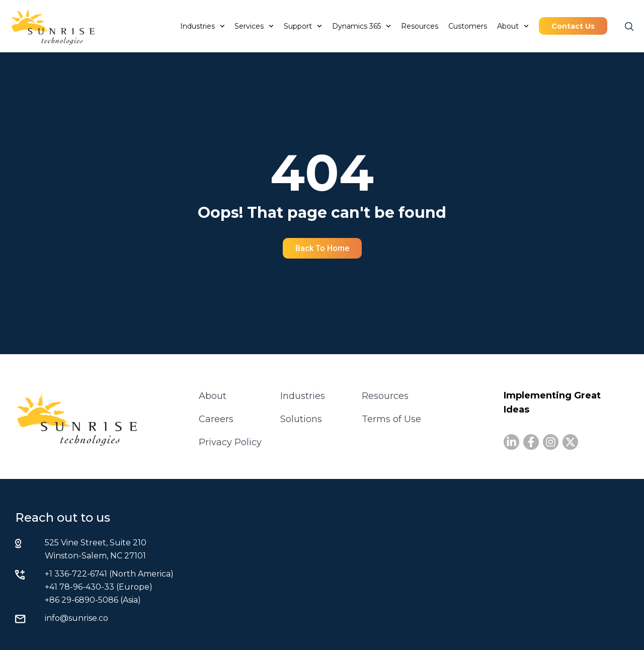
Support (303, 26)
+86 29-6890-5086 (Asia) (93, 600)
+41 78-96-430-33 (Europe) (99, 587)
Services (254, 26)
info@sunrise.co (76, 618)
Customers (468, 26)
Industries (203, 26)
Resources (420, 26)
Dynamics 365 (361, 26)
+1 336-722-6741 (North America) (109, 574)
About (513, 26)
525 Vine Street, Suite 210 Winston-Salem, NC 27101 (96, 549)
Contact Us (573, 26)
